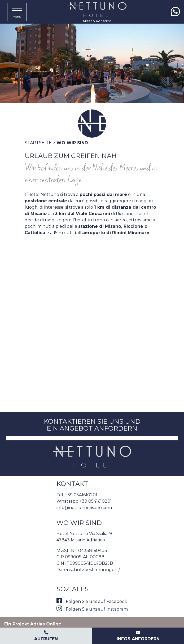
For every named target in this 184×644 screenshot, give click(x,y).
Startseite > (40, 143)
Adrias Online (46, 624)
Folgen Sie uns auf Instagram (92, 609)
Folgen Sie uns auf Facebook (92, 601)
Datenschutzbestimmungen (87, 570)
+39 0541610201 (81, 495)
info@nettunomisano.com (84, 508)
